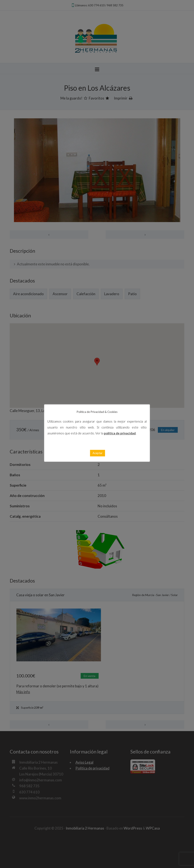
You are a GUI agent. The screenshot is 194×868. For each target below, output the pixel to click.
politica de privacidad (120, 433)
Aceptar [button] (98, 453)
